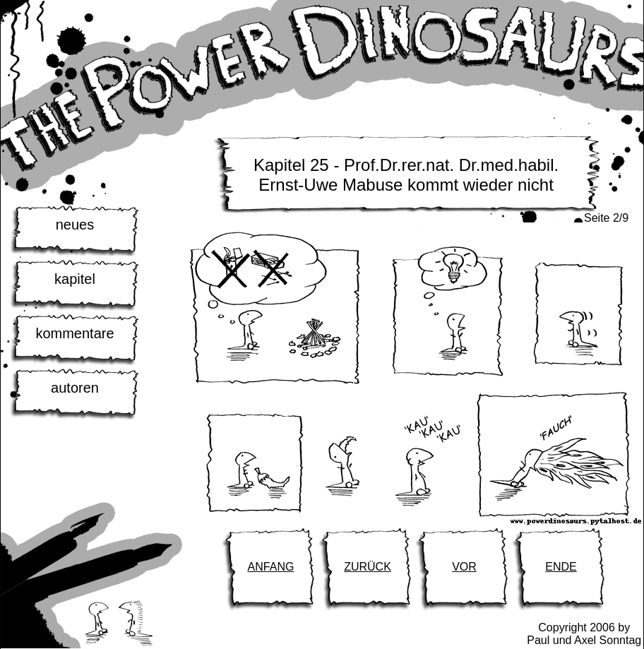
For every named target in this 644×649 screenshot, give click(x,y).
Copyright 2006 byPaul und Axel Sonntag (584, 634)
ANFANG (271, 567)
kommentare (74, 333)
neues (75, 225)
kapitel (75, 279)
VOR (464, 567)
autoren (75, 388)
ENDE (561, 567)
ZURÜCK (368, 567)
